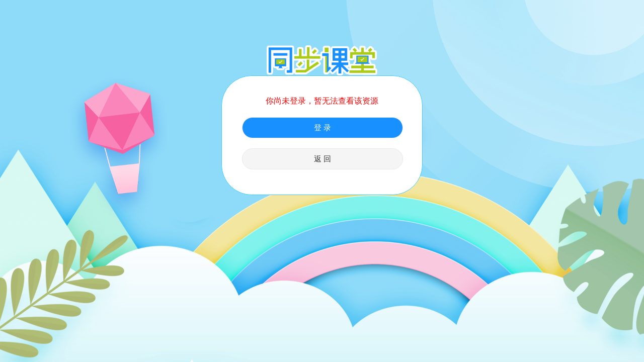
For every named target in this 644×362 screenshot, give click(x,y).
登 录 (323, 128)
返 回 (323, 159)
